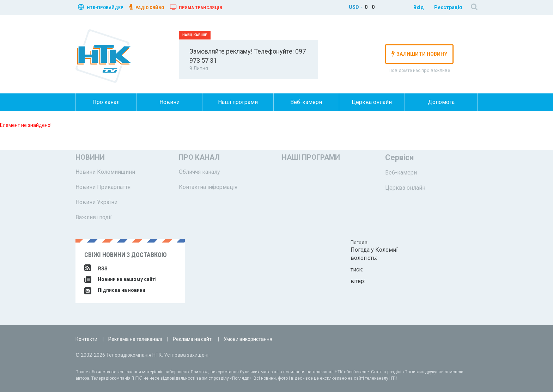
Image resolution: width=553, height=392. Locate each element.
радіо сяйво (147, 7)
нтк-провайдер (101, 7)
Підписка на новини (115, 290)
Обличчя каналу (199, 172)
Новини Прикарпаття (103, 187)
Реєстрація (448, 7)
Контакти (86, 339)
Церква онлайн (372, 102)
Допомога (441, 102)
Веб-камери (306, 102)
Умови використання (248, 339)
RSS (96, 269)
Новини (169, 102)
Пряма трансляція (196, 7)
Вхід (419, 7)
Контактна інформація (208, 187)
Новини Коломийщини (105, 172)
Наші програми (238, 102)
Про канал (106, 102)
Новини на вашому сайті (120, 279)
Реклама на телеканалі (135, 339)
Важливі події (94, 217)
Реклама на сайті (193, 339)
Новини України (96, 202)
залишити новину (419, 54)
